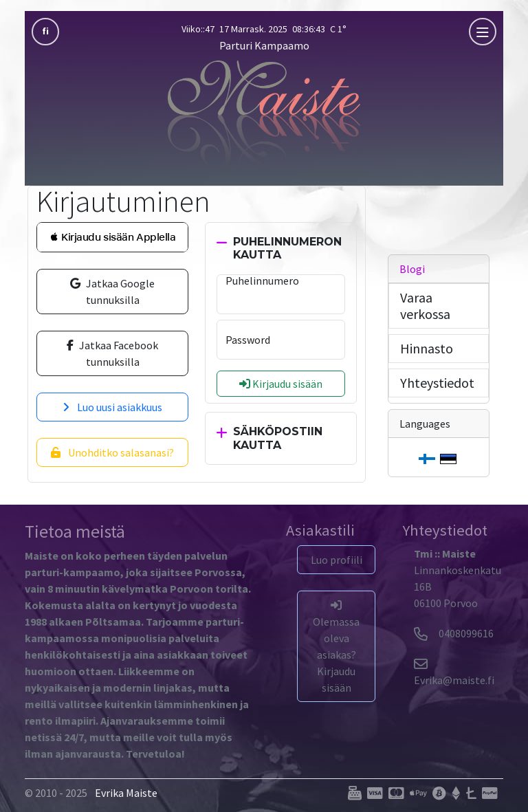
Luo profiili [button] (337, 560)
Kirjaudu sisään (281, 384)
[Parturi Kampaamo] (264, 113)
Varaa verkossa (425, 306)
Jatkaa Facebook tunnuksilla (112, 353)
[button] (112, 237)
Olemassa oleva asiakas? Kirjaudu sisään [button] (336, 647)
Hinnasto (427, 348)
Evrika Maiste (126, 793)
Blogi (412, 269)
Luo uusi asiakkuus (112, 407)
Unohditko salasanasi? (112, 452)
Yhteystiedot (437, 383)
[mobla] (483, 32)
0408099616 (454, 633)
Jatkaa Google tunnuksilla (112, 292)
